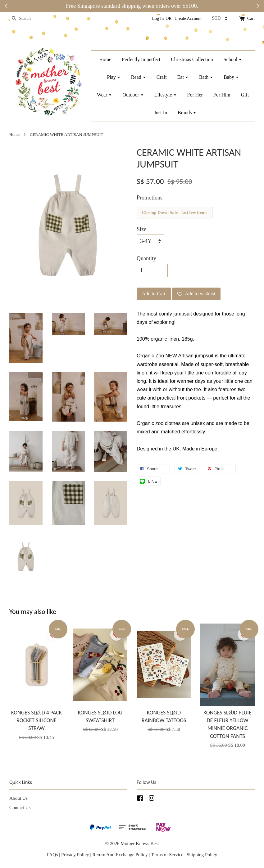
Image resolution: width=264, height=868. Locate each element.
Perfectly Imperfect (141, 59)
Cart (251, 18)
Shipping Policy (202, 855)
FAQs (52, 855)
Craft (162, 77)
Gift (245, 95)
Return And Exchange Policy (120, 855)
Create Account (188, 18)
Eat (183, 77)
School (233, 59)
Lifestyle (166, 95)
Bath (206, 77)
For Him (222, 95)
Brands (187, 112)
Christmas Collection (192, 59)
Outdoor (133, 95)
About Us (18, 798)
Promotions (150, 198)
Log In (158, 18)
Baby (231, 77)
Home (105, 59)
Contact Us (20, 807)
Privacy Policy (75, 855)
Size (141, 229)
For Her (195, 95)
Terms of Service (168, 855)
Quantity (146, 258)
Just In (161, 112)
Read (139, 77)
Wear (104, 95)
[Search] (28, 19)
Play (114, 77)
